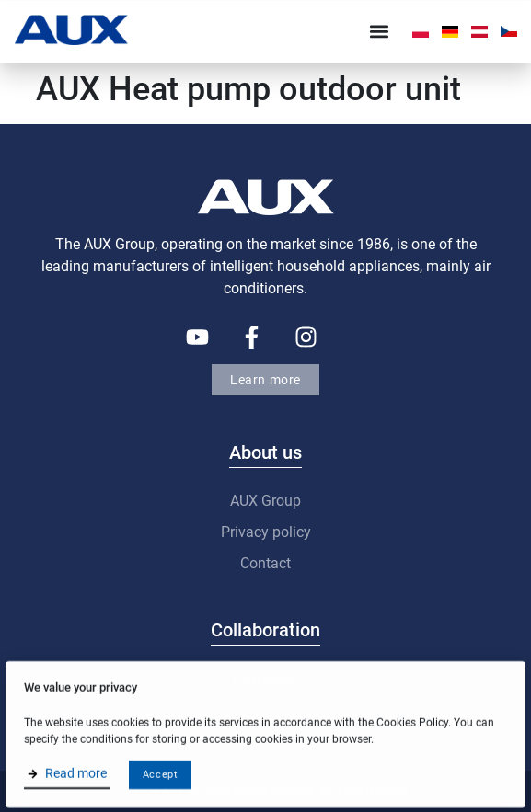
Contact (265, 563)
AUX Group (265, 501)
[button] (379, 32)
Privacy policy (266, 532)
